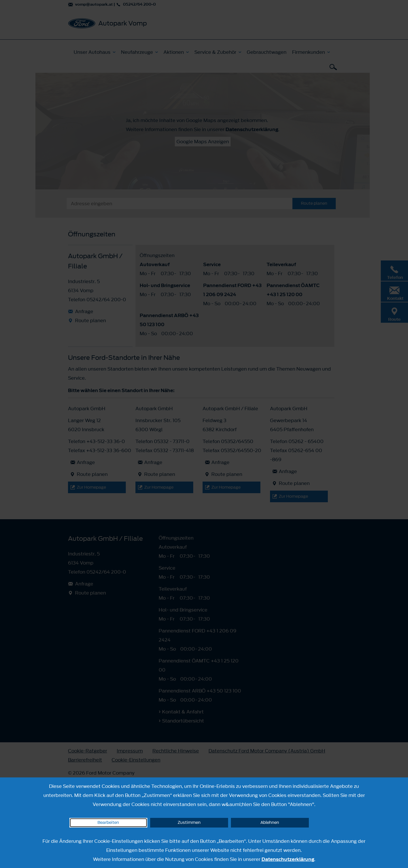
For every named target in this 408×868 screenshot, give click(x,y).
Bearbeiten (108, 823)
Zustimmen (189, 823)
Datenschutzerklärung (288, 859)
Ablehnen (270, 823)
